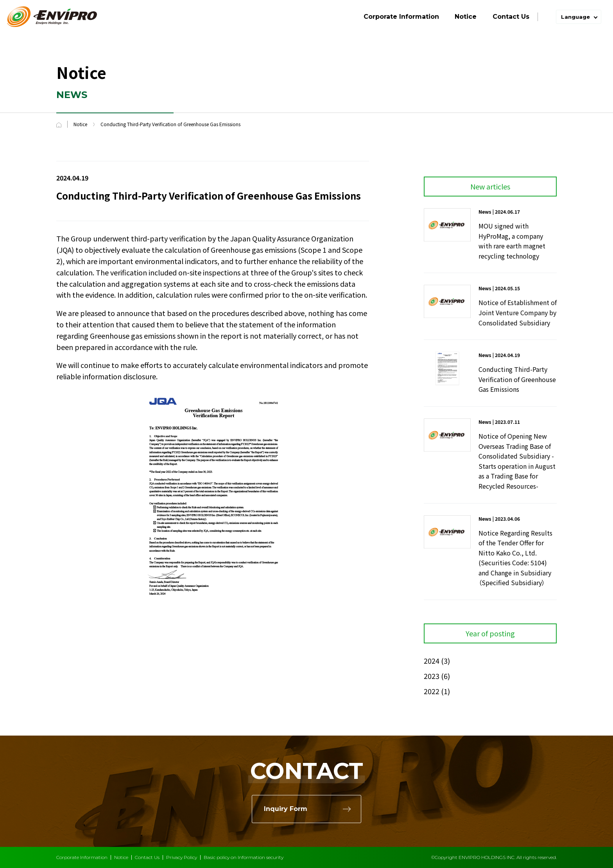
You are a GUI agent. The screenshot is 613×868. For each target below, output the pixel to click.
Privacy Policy (182, 857)
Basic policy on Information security (244, 857)
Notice (466, 17)
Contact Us (511, 17)
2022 (432, 691)
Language (575, 17)
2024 (432, 661)
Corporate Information (401, 17)
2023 (432, 676)
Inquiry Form (286, 809)
